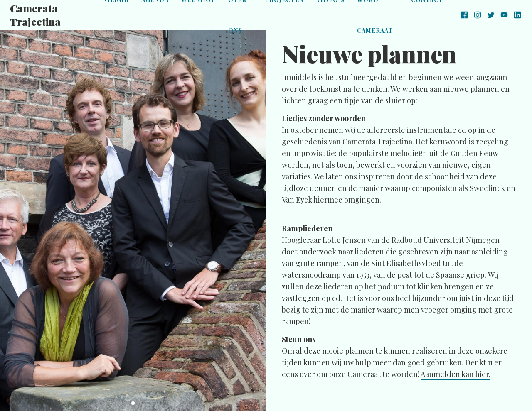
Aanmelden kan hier (455, 374)
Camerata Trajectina (35, 15)
